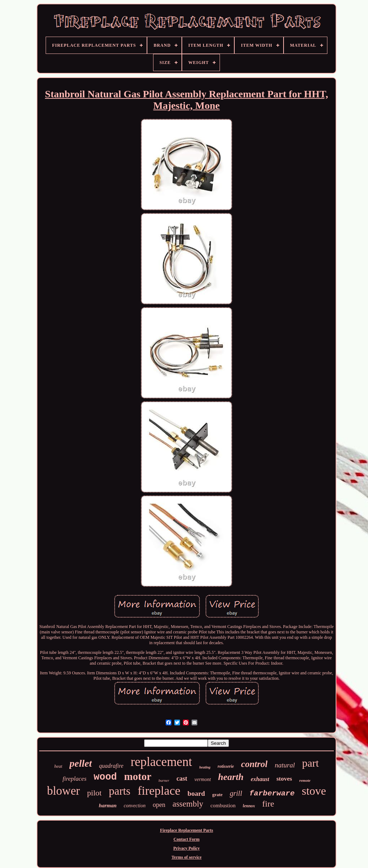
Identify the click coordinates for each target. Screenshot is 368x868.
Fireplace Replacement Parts (187, 830)
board (196, 793)
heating (205, 767)
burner (164, 780)
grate (217, 795)
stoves (284, 779)
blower (64, 791)
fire (268, 804)
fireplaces (74, 779)
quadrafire (111, 766)
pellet (80, 763)
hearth (231, 777)
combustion (223, 805)
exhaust (260, 779)
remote (305, 780)
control (254, 764)
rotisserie (226, 766)
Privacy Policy (187, 848)
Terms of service (187, 857)
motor (138, 776)
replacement (161, 762)
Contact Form (187, 839)
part (310, 763)
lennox (249, 806)
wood (105, 777)
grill (236, 793)
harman (108, 805)
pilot (94, 793)
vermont (203, 779)
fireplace (159, 791)
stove (314, 791)
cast (182, 779)
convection (135, 806)
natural (285, 765)
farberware (272, 793)
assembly (188, 804)
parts (120, 791)
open (159, 805)
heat (58, 766)
